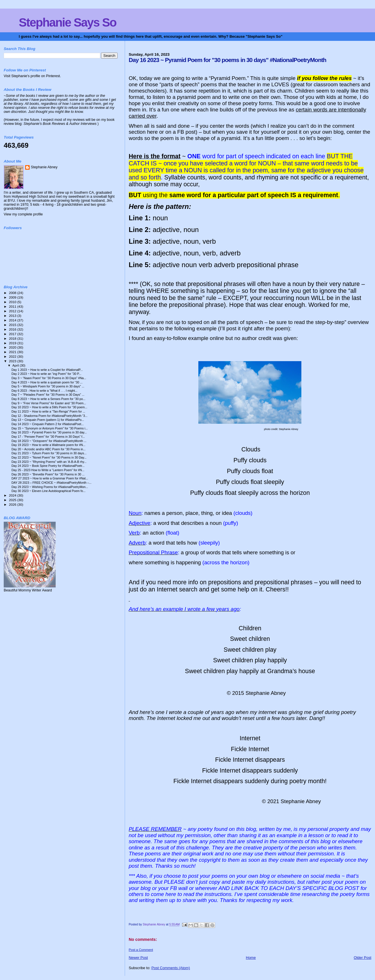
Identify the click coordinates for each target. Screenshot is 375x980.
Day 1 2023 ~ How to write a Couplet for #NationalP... (47, 370)
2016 (13, 329)
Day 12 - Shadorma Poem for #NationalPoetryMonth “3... (49, 416)
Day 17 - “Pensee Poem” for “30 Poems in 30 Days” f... (48, 437)
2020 (13, 347)
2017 (13, 334)
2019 (13, 343)
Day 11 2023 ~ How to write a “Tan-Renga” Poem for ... (48, 411)
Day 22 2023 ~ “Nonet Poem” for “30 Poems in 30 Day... (49, 457)
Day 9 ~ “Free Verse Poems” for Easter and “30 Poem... (49, 403)
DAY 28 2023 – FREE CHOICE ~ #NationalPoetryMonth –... (51, 483)
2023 (13, 361)
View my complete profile (23, 214)
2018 (13, 338)
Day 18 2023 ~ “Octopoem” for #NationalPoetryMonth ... (49, 441)
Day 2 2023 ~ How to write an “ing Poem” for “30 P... (46, 374)
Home (251, 958)
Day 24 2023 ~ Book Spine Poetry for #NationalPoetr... (48, 466)
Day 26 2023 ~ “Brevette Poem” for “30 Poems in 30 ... (48, 474)
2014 (13, 320)
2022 (13, 356)
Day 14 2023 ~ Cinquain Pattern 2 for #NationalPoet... (48, 424)
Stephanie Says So (68, 22)
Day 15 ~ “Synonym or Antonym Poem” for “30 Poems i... (50, 428)
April (16, 365)
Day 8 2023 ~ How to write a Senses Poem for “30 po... (48, 399)
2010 (13, 302)
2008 (13, 293)
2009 (13, 297)
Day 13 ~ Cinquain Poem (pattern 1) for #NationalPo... (48, 420)
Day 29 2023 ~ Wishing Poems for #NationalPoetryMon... (50, 487)
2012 (13, 311)
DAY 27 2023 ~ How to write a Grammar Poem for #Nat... (50, 478)
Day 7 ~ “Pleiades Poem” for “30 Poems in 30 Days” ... (48, 395)
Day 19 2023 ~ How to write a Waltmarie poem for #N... (48, 445)
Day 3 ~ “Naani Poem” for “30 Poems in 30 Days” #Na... (49, 378)
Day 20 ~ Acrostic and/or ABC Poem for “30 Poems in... (49, 449)
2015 (13, 325)
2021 (13, 352)
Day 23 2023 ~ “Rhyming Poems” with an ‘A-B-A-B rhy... (49, 462)
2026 (13, 504)
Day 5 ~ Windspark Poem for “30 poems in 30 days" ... (48, 386)
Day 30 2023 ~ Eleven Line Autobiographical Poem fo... (49, 491)
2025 (13, 500)
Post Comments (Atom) (171, 968)
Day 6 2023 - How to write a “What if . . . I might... (44, 391)
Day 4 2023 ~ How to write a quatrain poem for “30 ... (47, 382)
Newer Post (138, 958)
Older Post (363, 958)
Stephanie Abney (44, 167)
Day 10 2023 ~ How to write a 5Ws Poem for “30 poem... (49, 407)
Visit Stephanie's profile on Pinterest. (32, 76)
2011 (13, 306)
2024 (13, 495)
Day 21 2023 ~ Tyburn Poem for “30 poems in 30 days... (49, 453)
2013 (13, 316)
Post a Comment (141, 950)
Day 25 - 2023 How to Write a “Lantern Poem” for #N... (48, 470)
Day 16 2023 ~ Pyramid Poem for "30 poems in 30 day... (49, 432)
